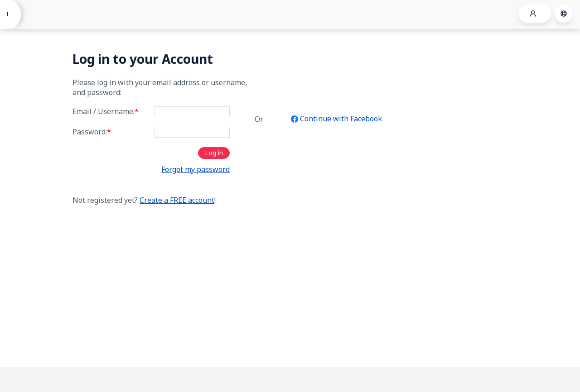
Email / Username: (106, 111)
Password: (92, 132)
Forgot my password (196, 169)
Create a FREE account (177, 200)
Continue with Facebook (341, 119)
